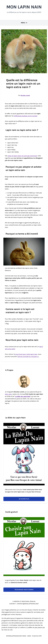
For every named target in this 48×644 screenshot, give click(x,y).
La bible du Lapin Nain (23, 396)
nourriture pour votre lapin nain (26, 354)
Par (24, 95)
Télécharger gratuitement (24, 590)
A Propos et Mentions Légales (24, 601)
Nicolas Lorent (25, 95)
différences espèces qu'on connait (26, 116)
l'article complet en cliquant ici (28, 357)
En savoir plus (24, 499)
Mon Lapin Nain (24, 7)
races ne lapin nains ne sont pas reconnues (22, 156)
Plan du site (37, 636)
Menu (24, 23)
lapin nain (8, 394)
